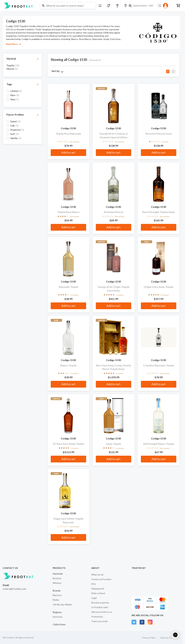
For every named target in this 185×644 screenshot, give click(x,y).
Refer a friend (98, 593)
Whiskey (57, 583)
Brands (57, 591)
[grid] (23, 69)
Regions (57, 612)
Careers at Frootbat (101, 579)
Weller (56, 600)
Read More (14, 44)
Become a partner (100, 603)
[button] (92, 6)
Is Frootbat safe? (100, 607)
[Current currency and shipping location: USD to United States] (141, 6)
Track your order (100, 621)
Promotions (97, 617)
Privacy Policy (149, 638)
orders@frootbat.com (14, 589)
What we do (97, 575)
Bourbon (57, 578)
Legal (94, 598)
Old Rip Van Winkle (62, 604)
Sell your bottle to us (102, 612)
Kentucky (58, 617)
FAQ (94, 584)
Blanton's (57, 595)
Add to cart (68, 152)
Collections (59, 624)
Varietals (58, 574)
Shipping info (98, 589)
